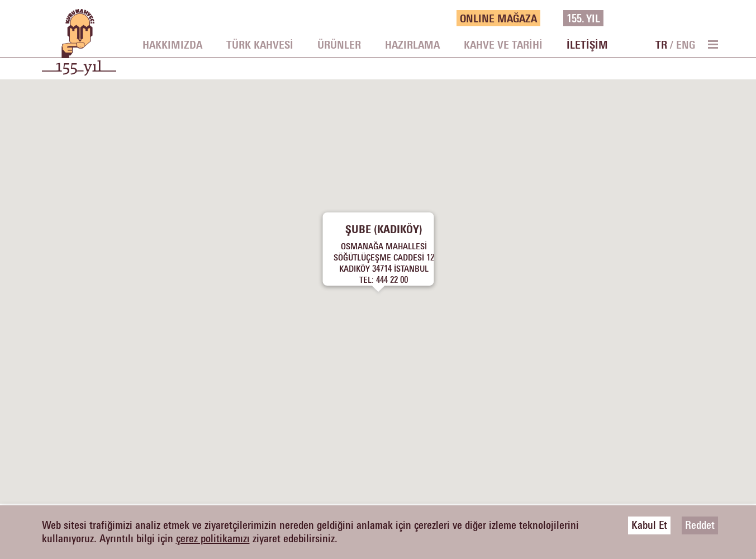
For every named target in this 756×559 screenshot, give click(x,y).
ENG (686, 45)
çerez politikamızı (213, 539)
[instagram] (678, 18)
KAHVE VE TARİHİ (503, 45)
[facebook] (645, 18)
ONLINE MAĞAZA (498, 19)
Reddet (700, 525)
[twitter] (662, 18)
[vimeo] (695, 18)
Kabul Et (649, 525)
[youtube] (712, 18)
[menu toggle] (712, 44)
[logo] (79, 48)
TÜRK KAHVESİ (260, 45)
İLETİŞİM (587, 45)
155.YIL (583, 19)
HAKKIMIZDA (172, 45)
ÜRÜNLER (339, 45)
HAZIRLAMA (412, 45)
